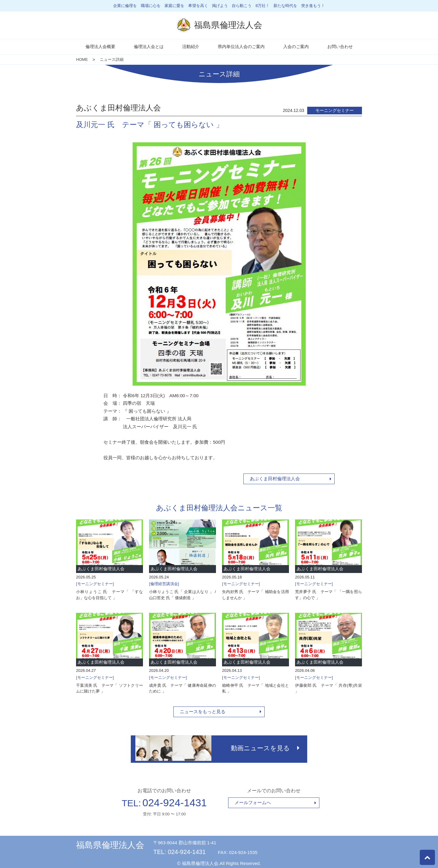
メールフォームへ (253, 801)
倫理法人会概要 (100, 47)
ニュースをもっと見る (203, 712)
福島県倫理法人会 (110, 843)
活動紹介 (191, 47)
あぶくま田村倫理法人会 (275, 479)
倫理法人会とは (149, 47)
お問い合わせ (340, 47)
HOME (82, 59)
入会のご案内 (296, 47)
